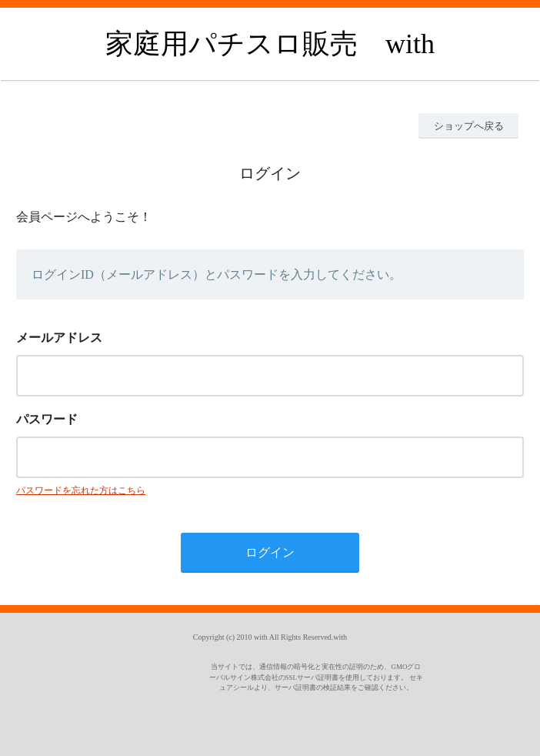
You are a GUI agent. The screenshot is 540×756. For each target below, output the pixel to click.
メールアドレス (59, 338)
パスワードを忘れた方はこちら (81, 490)
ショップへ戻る (469, 126)
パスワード (47, 419)
